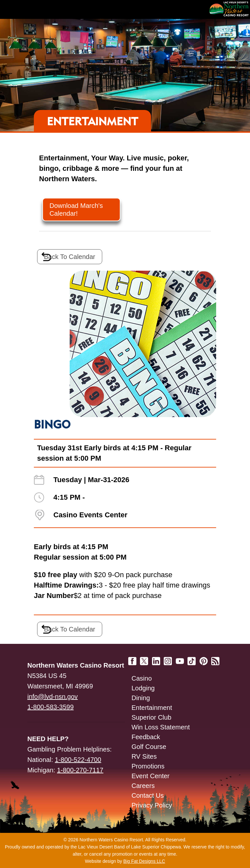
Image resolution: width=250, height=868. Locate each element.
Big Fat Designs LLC (144, 861)
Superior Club (151, 717)
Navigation (20, 9)
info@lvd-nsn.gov (53, 697)
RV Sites (144, 756)
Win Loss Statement (161, 727)
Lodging (143, 688)
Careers (143, 786)
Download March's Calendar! (76, 210)
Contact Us (148, 795)
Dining (141, 698)
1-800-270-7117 (80, 770)
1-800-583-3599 (50, 707)
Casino (142, 678)
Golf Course (149, 747)
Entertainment (152, 708)
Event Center (151, 776)
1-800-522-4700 (78, 760)
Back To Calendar (70, 257)
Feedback (146, 737)
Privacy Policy (152, 805)
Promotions (148, 766)
